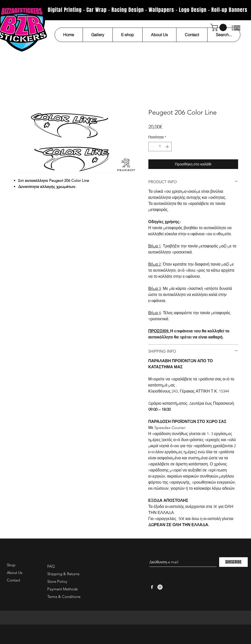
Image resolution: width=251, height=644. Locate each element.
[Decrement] (152, 147)
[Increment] (168, 147)
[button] (220, 27)
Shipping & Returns (63, 574)
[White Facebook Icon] (152, 587)
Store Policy (57, 581)
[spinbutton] (160, 147)
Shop (11, 565)
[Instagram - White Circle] (160, 587)
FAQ (51, 566)
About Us (15, 573)
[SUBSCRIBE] (233, 562)
